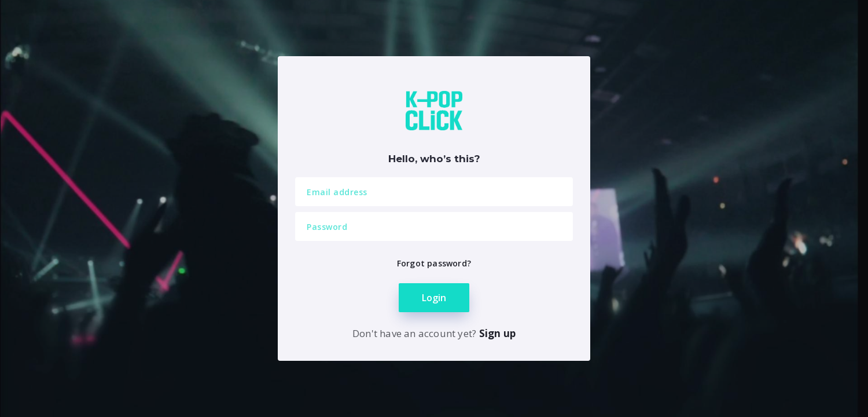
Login (434, 298)
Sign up (497, 333)
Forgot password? (434, 263)
